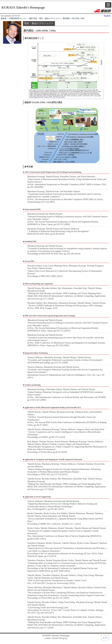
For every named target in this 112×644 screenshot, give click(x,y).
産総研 (4, 18)
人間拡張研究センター (18, 18)
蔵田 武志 (33, 18)
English (107, 16)
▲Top (105, 638)
